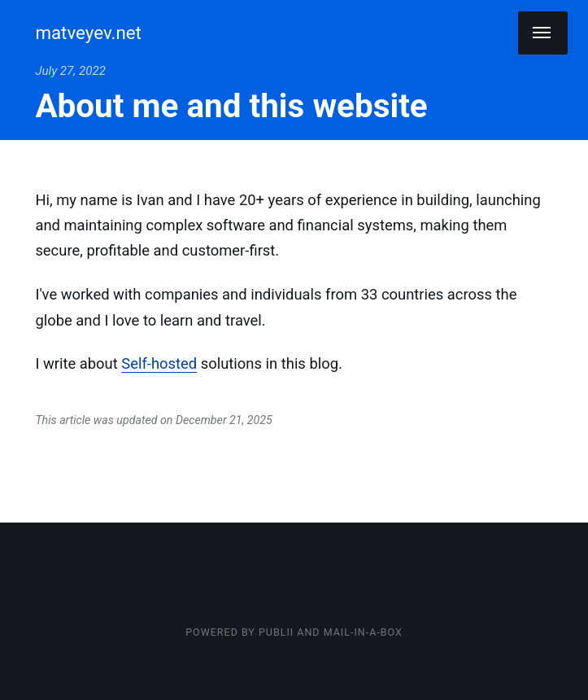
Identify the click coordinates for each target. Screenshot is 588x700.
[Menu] (543, 33)
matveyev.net (88, 33)
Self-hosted (159, 363)
